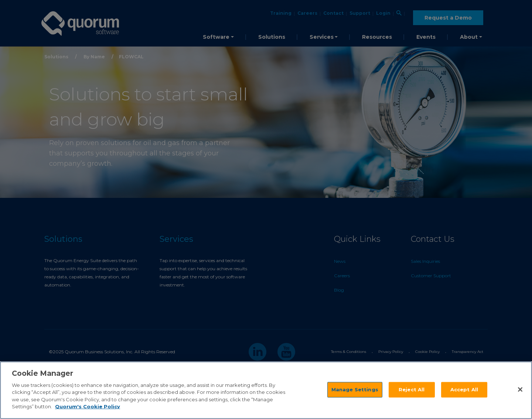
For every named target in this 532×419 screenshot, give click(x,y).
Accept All (464, 389)
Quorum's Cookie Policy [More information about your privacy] (88, 406)
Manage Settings (355, 389)
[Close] (520, 389)
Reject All (412, 389)
